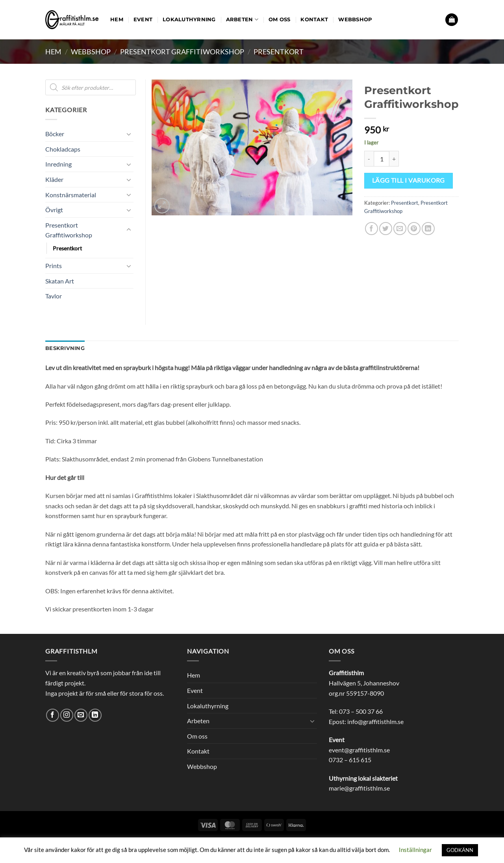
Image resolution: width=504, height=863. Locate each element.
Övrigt (54, 210)
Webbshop (355, 19)
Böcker (55, 134)
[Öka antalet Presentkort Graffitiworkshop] (394, 159)
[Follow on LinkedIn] (95, 715)
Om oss (280, 19)
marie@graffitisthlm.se (359, 788)
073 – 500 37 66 (361, 711)
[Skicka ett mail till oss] (81, 715)
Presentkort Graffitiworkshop (182, 52)
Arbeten (242, 19)
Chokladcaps (63, 149)
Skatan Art (60, 281)
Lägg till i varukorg (409, 180)
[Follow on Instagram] (67, 715)
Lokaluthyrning (189, 19)
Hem (117, 19)
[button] (452, 20)
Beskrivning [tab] (65, 348)
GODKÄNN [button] (460, 850)
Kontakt (314, 19)
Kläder (54, 179)
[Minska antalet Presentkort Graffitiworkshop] (369, 159)
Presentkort (279, 52)
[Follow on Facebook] (53, 715)
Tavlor (54, 296)
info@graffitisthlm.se (375, 721)
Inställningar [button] (415, 850)
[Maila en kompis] (400, 229)
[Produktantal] (382, 159)
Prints (54, 266)
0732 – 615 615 (350, 760)
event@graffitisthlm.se (359, 750)
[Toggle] (129, 134)
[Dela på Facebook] (372, 229)
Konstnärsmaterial (71, 195)
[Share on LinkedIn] (428, 229)
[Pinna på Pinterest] (414, 229)
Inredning (58, 164)
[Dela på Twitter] (386, 229)
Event (143, 19)
